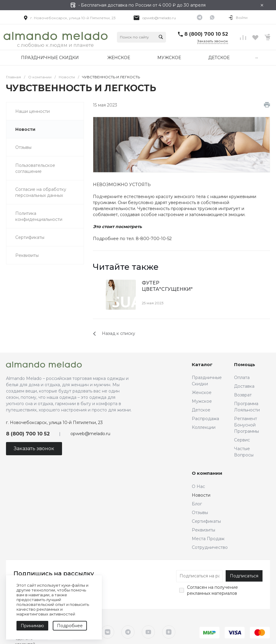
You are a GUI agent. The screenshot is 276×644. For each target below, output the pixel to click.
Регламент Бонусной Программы (246, 425)
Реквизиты (203, 530)
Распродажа (205, 419)
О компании (207, 473)
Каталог (202, 364)
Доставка (244, 386)
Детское (201, 410)
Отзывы (200, 513)
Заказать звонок (213, 41)
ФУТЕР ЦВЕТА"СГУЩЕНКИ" (167, 286)
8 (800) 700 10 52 (206, 34)
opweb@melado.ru (159, 18)
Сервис (242, 440)
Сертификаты (206, 521)
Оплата (242, 378)
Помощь (245, 364)
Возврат (243, 395)
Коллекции (204, 427)
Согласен (197, 587)
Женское (202, 393)
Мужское (202, 401)
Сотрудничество (210, 547)
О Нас (198, 486)
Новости (201, 495)
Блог (197, 504)
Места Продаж (208, 539)
